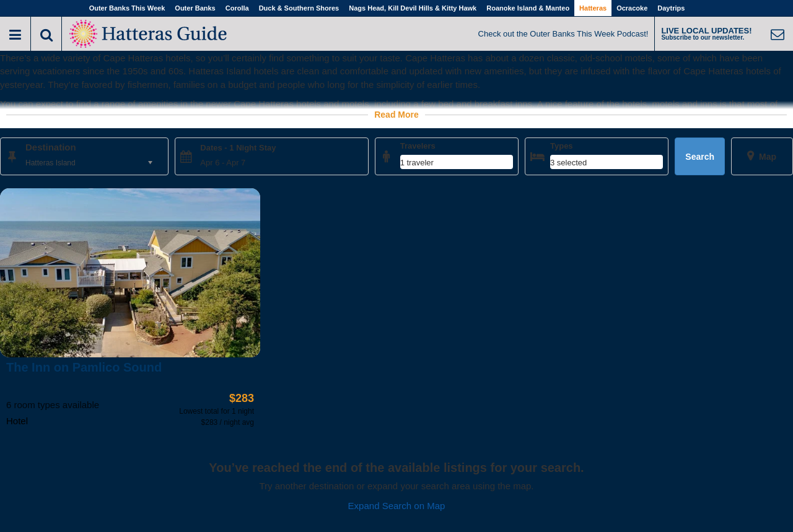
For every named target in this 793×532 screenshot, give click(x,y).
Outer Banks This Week (127, 8)
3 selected (568, 163)
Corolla (237, 8)
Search (700, 157)
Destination (51, 147)
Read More (396, 115)
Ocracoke (632, 8)
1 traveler (417, 163)
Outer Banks (195, 8)
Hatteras (593, 8)
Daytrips (671, 8)
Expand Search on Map (397, 506)
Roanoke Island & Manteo (528, 8)
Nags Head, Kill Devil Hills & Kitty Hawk (413, 8)
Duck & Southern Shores (299, 8)
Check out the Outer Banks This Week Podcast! (563, 34)
